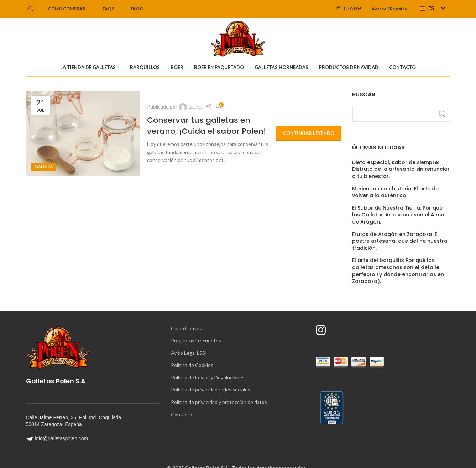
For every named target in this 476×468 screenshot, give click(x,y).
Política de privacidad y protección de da (215, 402)
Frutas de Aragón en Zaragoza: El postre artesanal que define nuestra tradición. (400, 241)
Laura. (195, 107)
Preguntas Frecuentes (196, 340)
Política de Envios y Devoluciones (208, 377)
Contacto (182, 414)
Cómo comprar (67, 9)
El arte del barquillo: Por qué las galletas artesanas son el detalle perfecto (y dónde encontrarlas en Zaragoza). (398, 271)
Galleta (44, 166)
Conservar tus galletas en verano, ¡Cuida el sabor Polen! (206, 126)
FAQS (108, 9)
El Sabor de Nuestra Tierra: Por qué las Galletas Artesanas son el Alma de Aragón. (398, 215)
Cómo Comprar (188, 328)
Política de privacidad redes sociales (211, 390)
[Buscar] (31, 9)
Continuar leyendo (309, 133)
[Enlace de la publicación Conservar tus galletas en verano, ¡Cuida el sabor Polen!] (83, 133)
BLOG (137, 9)
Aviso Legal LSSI (189, 353)
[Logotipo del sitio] (238, 38)
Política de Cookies (192, 365)
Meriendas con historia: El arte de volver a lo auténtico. (395, 192)
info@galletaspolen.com (57, 438)
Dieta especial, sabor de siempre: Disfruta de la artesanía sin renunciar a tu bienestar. (401, 169)
